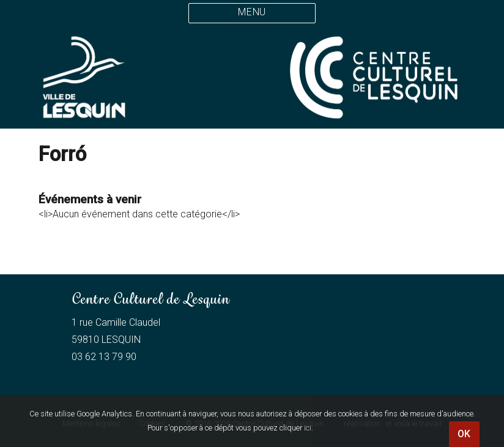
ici (308, 428)
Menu (252, 12)
